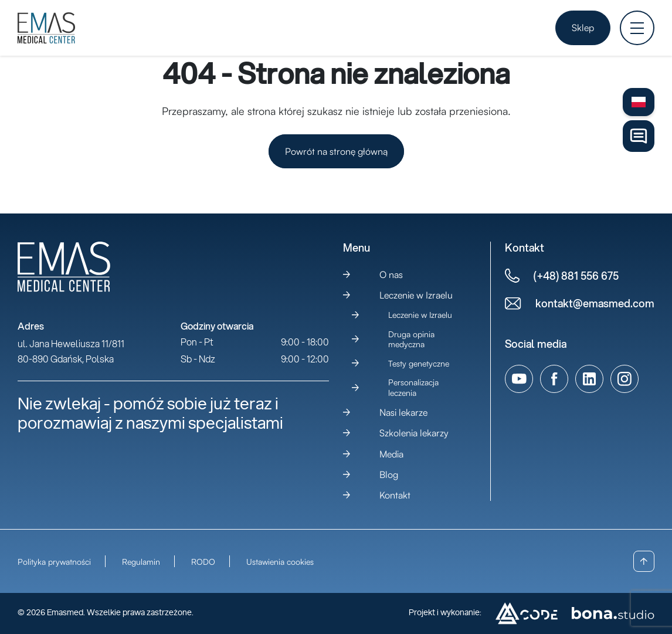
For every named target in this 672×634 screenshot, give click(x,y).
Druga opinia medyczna (411, 339)
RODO (203, 562)
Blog (389, 474)
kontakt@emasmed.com (595, 304)
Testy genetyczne (419, 363)
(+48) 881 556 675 (576, 276)
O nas (391, 274)
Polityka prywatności (54, 562)
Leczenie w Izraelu (416, 295)
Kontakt (395, 495)
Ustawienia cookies (280, 562)
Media (391, 454)
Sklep (583, 28)
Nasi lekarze (403, 412)
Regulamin (141, 562)
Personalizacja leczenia (413, 387)
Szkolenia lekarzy (414, 433)
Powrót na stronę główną (336, 151)
